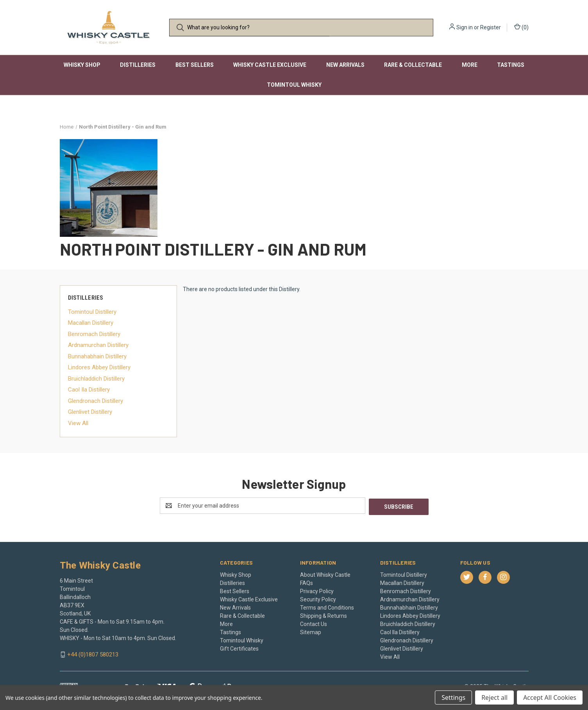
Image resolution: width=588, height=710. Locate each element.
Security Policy (318, 598)
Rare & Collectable (413, 65)
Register (491, 27)
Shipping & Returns (323, 615)
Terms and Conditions (327, 606)
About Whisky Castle (325, 574)
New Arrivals (345, 65)
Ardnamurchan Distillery (98, 345)
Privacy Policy (317, 590)
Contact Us (314, 623)
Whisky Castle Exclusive (270, 65)
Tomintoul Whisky (294, 85)
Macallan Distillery (91, 323)
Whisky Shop (82, 65)
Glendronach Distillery (96, 401)
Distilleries (138, 65)
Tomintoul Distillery (92, 312)
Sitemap (311, 631)
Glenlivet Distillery (90, 412)
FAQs (307, 582)
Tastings (511, 65)
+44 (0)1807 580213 (93, 654)
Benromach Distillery (94, 334)
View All (78, 423)
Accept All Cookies (550, 697)
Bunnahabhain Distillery (97, 356)
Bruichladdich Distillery (96, 379)
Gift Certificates (239, 647)
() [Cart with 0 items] (521, 27)
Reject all (494, 697)
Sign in (465, 27)
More (470, 65)
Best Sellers (195, 65)
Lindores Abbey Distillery (99, 367)
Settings (453, 697)
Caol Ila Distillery (89, 390)
